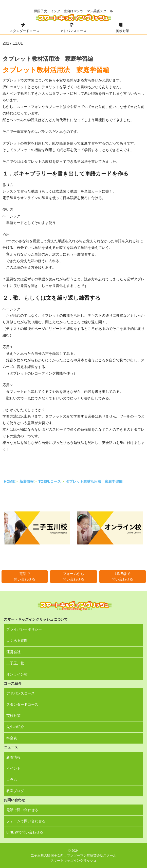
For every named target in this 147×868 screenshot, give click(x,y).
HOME (9, 481)
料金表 (12, 738)
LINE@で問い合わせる (122, 576)
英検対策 (122, 31)
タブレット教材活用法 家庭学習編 (94, 481)
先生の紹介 (15, 727)
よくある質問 (17, 640)
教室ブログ (15, 791)
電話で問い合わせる (25, 576)
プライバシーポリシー (24, 629)
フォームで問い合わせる (26, 821)
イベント (13, 768)
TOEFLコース (50, 481)
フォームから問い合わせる (73, 576)
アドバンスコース (73, 31)
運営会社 (13, 652)
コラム (12, 780)
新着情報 (27, 481)
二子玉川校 (15, 663)
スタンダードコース (24, 31)
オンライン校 (17, 674)
